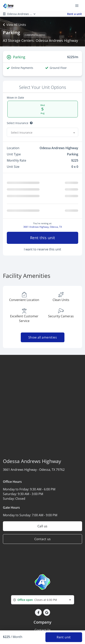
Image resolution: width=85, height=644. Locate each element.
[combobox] (43, 619)
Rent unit (64, 637)
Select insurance (18, 123)
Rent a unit (75, 14)
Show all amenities (42, 356)
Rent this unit (43, 257)
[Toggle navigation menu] (78, 5)
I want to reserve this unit (42, 268)
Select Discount (17, 142)
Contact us (43, 558)
